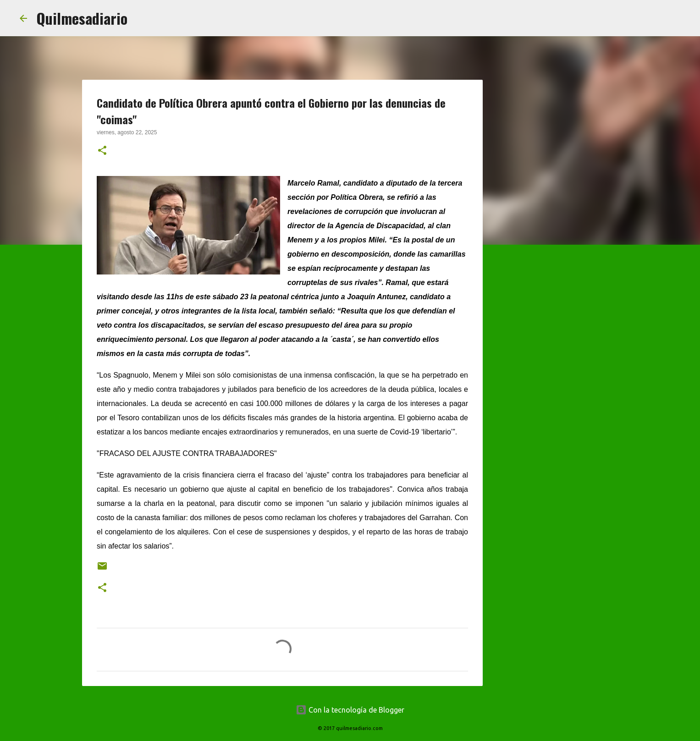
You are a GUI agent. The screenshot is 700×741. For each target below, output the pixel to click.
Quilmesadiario (82, 18)
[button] (102, 151)
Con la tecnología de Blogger (350, 710)
